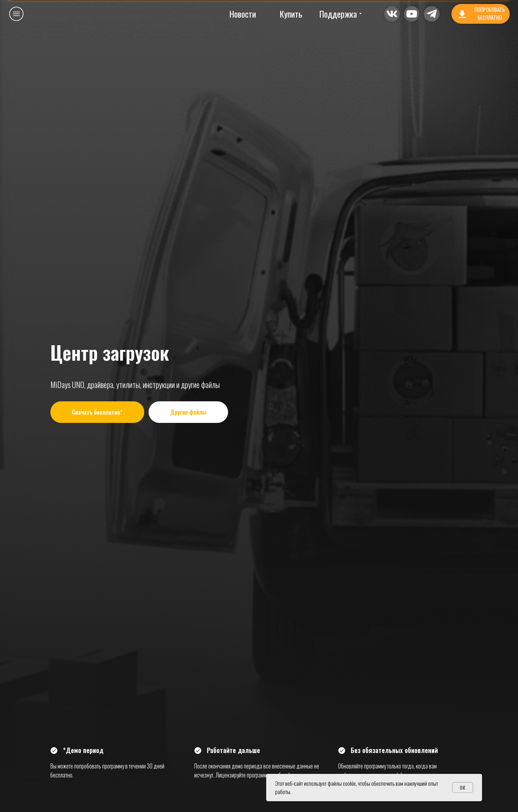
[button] (412, 14)
